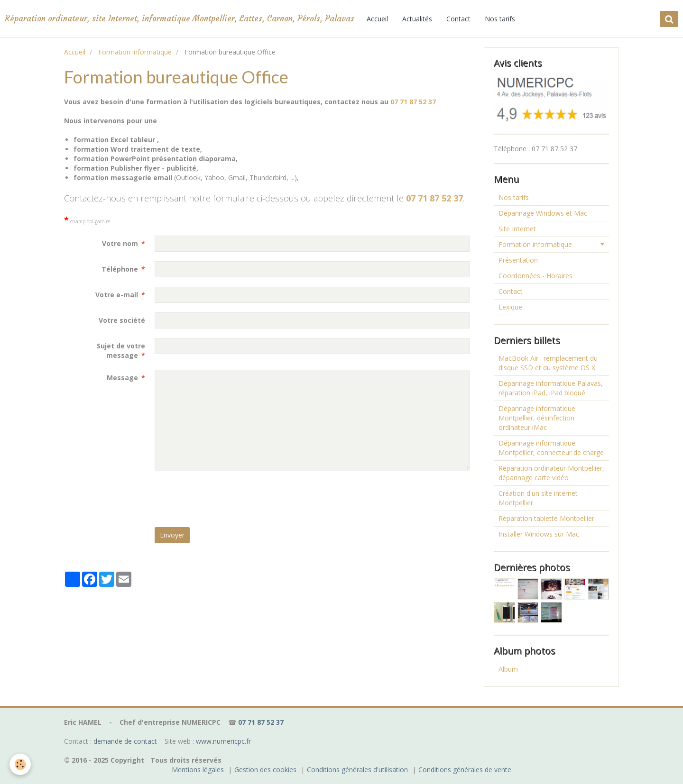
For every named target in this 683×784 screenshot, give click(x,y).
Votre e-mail (117, 295)
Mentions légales (198, 770)
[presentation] (227, 499)
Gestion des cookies (265, 770)
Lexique (510, 307)
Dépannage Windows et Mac (543, 213)
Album (508, 669)
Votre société (122, 320)
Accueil (377, 19)
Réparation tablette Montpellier (546, 518)
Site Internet (517, 229)
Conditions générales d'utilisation (357, 770)
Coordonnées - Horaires (535, 276)
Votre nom (120, 243)
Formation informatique (135, 52)
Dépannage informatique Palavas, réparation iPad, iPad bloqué (551, 388)
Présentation (518, 260)
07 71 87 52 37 (413, 102)
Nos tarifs (500, 19)
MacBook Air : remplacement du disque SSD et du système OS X (548, 363)
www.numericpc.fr (223, 741)
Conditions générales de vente (465, 770)
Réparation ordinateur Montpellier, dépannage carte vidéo (551, 473)
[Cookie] (20, 764)
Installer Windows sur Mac (539, 534)
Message (122, 378)
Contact (458, 19)
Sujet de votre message (121, 351)
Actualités (417, 19)
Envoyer (172, 535)
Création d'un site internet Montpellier (538, 498)
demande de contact (125, 741)
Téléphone (120, 269)
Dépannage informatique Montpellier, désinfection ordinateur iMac (537, 418)
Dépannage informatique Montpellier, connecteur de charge (551, 448)
